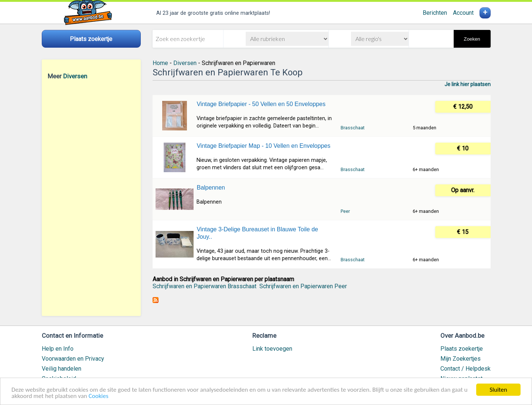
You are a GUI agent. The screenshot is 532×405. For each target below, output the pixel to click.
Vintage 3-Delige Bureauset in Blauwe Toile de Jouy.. (257, 233)
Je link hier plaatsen (468, 84)
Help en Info (58, 349)
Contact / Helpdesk (465, 369)
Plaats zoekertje (462, 349)
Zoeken (472, 39)
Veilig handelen (62, 369)
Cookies (99, 396)
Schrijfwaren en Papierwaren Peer (303, 286)
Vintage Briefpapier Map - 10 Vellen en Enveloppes (263, 146)
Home (160, 63)
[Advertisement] (91, 198)
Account (463, 13)
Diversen (75, 76)
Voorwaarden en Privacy (73, 359)
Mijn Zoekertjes (461, 359)
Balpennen (211, 188)
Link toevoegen (272, 349)
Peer (345, 211)
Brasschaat (353, 128)
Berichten (435, 13)
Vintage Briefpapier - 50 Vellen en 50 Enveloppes (261, 104)
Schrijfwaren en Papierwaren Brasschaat (204, 286)
